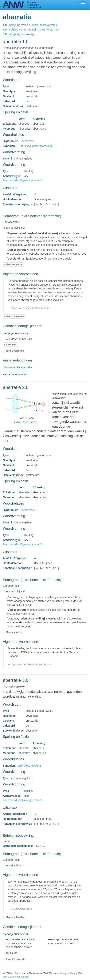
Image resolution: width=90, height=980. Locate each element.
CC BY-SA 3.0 (24, 422)
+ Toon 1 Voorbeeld (14, 351)
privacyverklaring (68, 973)
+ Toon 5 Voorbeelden (15, 959)
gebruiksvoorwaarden (14, 977)
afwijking (26, 146)
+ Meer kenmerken (14, 264)
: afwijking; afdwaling (21, 34)
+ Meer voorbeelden (14, 317)
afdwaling (23, 766)
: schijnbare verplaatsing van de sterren (33, 29)
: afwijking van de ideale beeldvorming (33, 25)
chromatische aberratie (18, 367)
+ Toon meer (10, 345)
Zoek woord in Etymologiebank (21, 180)
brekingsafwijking (42, 146)
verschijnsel (27, 141)
